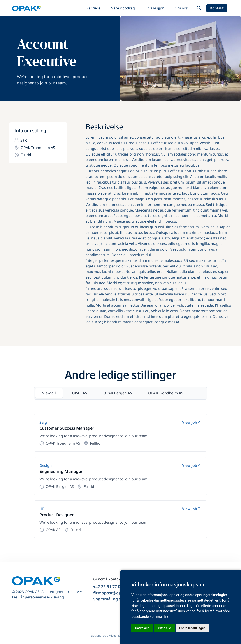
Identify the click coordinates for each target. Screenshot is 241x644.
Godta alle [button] (142, 628)
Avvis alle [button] (164, 628)
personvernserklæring (44, 597)
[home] (26, 8)
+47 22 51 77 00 (108, 586)
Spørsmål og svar (110, 599)
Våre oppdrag (123, 8)
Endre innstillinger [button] (192, 628)
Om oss (181, 8)
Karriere (93, 8)
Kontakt (217, 8)
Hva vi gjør (155, 8)
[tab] (49, 393)
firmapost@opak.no (113, 593)
